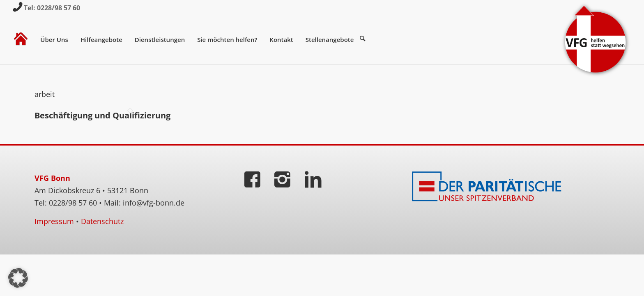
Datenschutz (102, 221)
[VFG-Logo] (596, 39)
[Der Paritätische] (488, 187)
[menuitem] (21, 39)
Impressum (54, 221)
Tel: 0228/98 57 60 (52, 8)
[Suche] (366, 39)
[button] (18, 278)
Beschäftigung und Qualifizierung (102, 115)
